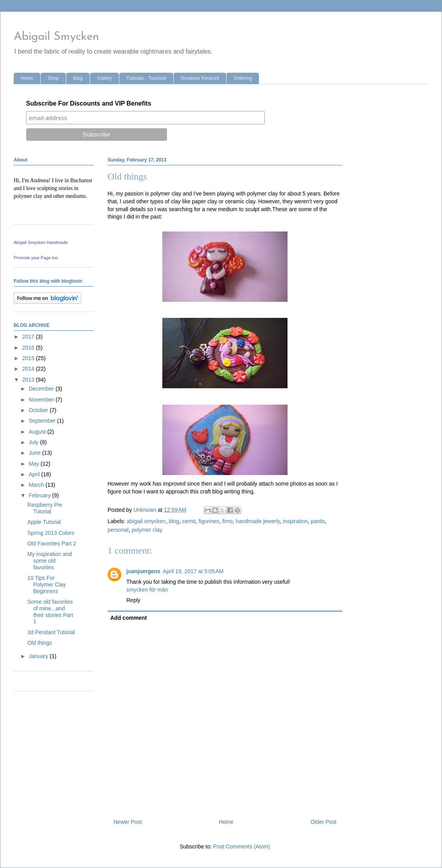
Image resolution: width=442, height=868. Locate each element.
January (39, 656)
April (35, 474)
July (34, 442)
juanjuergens (143, 571)
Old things (40, 643)
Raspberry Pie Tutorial (45, 508)
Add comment (128, 618)
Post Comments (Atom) (242, 846)
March (37, 485)
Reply (133, 600)
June (35, 453)
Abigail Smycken (56, 37)
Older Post (323, 822)
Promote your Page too (36, 258)
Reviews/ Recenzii (200, 78)
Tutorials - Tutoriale (146, 78)
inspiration (295, 521)
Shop (53, 78)
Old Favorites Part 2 (52, 543)
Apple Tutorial (44, 522)
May (34, 464)
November (42, 400)
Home (27, 78)
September (43, 421)
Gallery (104, 78)
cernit (189, 521)
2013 (29, 380)
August (38, 432)
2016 (29, 348)
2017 (29, 337)
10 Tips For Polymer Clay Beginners (47, 585)
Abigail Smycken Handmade (41, 242)
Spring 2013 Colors (51, 533)
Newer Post (128, 822)
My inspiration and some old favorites (50, 561)
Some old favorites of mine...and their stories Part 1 (50, 612)
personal (118, 530)
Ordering (243, 78)
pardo (318, 521)
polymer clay (147, 530)
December (42, 389)
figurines (209, 521)
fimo (227, 521)
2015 (29, 358)
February (40, 495)
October (39, 410)
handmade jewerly (258, 521)
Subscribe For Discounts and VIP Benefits (89, 103)
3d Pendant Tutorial (51, 632)
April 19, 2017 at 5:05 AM (193, 571)
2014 (29, 369)
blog (174, 521)
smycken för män (147, 590)
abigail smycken (146, 521)
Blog (78, 78)
